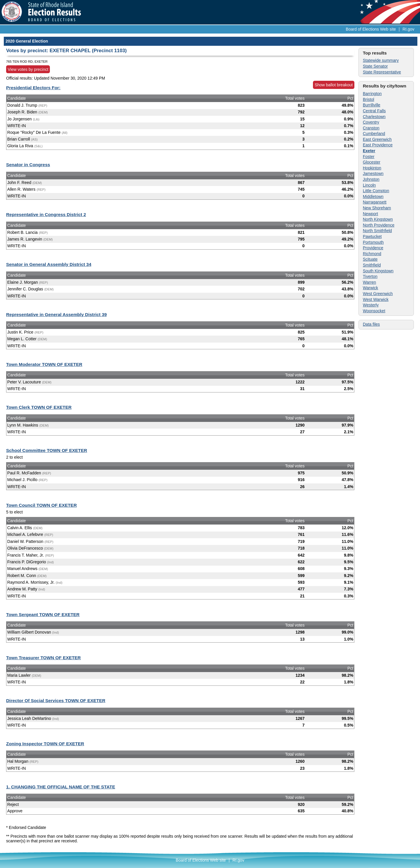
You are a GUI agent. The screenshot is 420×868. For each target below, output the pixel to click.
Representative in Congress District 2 (46, 214)
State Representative (382, 72)
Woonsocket (374, 311)
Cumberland (374, 134)
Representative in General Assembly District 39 (56, 314)
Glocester (372, 162)
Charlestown (374, 117)
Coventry (371, 122)
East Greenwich (377, 139)
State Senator (375, 66)
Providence (373, 248)
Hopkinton (372, 168)
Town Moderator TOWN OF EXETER (44, 364)
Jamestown (373, 173)
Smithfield (372, 265)
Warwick (370, 288)
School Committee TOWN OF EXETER (47, 450)
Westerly (371, 305)
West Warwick (376, 299)
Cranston (371, 128)
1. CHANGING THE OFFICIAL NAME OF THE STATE (61, 787)
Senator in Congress (28, 165)
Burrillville (372, 105)
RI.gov (408, 29)
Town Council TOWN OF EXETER (41, 505)
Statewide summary (381, 60)
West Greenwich (378, 294)
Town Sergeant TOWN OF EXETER (43, 614)
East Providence (378, 145)
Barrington (372, 94)
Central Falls (374, 111)
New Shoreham (377, 208)
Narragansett (375, 202)
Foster (369, 157)
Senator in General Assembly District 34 (49, 264)
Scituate (370, 259)
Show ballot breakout (334, 85)
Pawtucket (372, 236)
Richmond (372, 254)
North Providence (379, 225)
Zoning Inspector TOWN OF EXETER (45, 744)
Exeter (369, 151)
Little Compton (376, 191)
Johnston (371, 179)
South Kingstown (378, 271)
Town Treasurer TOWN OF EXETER (43, 658)
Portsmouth (373, 242)
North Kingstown (378, 219)
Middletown (373, 197)
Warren (369, 282)
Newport (370, 214)
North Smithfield (377, 231)
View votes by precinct (28, 69)
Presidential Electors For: (33, 88)
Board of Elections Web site (371, 29)
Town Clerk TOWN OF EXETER (39, 407)
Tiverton (370, 276)
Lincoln (369, 185)
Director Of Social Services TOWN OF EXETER (56, 700)
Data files (371, 324)
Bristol (369, 99)
